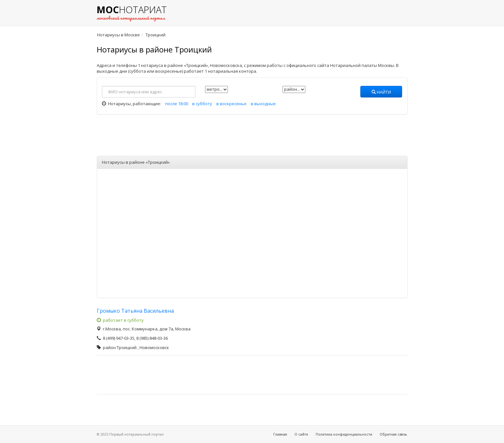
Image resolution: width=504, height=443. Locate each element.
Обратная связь (393, 434)
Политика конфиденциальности (344, 434)
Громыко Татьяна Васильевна (135, 311)
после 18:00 (177, 104)
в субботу (202, 104)
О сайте (301, 434)
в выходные (263, 104)
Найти (381, 92)
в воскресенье (231, 104)
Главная (280, 434)
